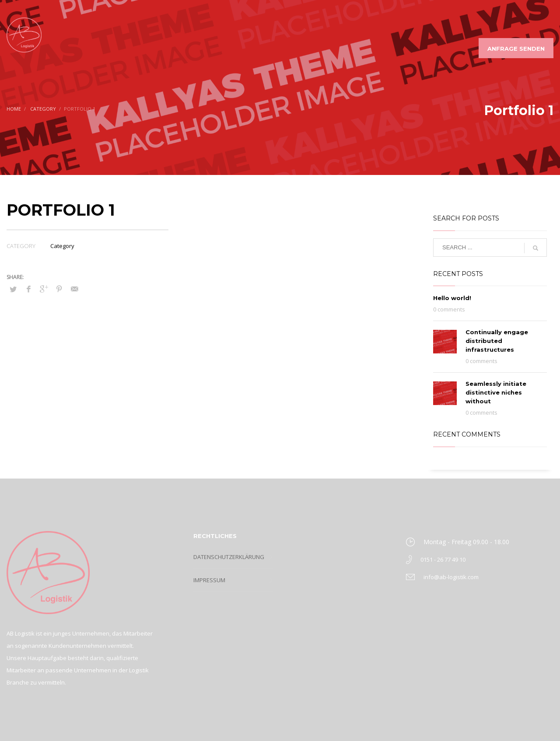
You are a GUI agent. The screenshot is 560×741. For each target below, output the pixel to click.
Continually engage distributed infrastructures (497, 341)
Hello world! (452, 298)
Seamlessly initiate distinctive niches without (496, 392)
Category (62, 246)
